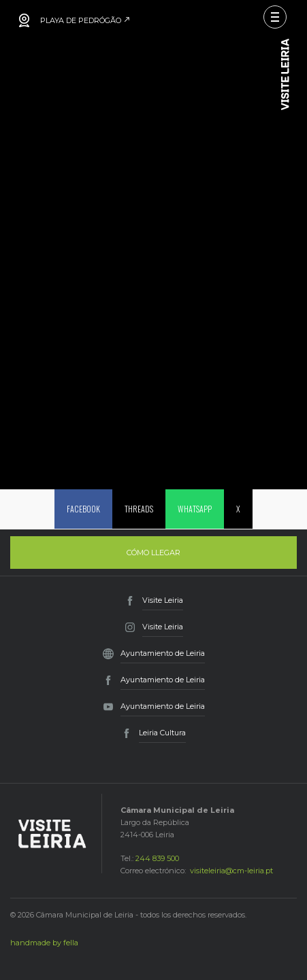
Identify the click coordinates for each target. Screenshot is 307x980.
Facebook (83, 509)
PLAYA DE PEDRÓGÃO (85, 20)
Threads (139, 509)
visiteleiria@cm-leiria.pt (231, 871)
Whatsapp (195, 509)
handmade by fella (44, 943)
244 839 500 (157, 858)
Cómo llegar (153, 553)
